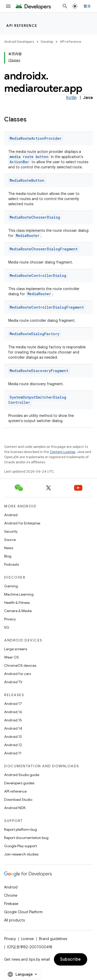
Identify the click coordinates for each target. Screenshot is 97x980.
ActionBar (19, 162)
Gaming (11, 586)
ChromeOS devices (20, 665)
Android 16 (13, 712)
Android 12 (13, 745)
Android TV (13, 682)
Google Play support (21, 846)
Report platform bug (21, 829)
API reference (22, 26)
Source (10, 540)
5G (7, 627)
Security (11, 531)
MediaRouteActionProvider (36, 138)
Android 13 (13, 737)
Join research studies (21, 854)
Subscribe (71, 959)
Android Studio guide (22, 775)
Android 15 (13, 720)
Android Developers (19, 42)
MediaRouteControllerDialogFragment (47, 307)
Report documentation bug (26, 838)
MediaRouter (28, 236)
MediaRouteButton (27, 180)
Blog (8, 556)
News (9, 548)
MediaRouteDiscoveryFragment (39, 371)
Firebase (11, 904)
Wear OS (11, 657)
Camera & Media (18, 611)
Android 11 (13, 753)
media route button (29, 157)
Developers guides (19, 783)
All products (14, 920)
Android (11, 515)
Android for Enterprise (22, 523)
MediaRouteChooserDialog (35, 217)
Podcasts (11, 564)
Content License (63, 452)
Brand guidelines (53, 939)
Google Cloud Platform (23, 912)
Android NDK (15, 808)
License (27, 939)
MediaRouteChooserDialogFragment (44, 249)
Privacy (10, 619)
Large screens (16, 649)
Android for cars (18, 674)
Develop (47, 42)
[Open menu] (8, 6)
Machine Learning (19, 594)
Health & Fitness (17, 603)
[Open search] (65, 6)
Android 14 (13, 728)
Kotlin (71, 98)
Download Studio (18, 800)
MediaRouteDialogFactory (34, 334)
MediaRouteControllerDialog (38, 275)
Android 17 (13, 704)
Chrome (11, 895)
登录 (87, 6)
